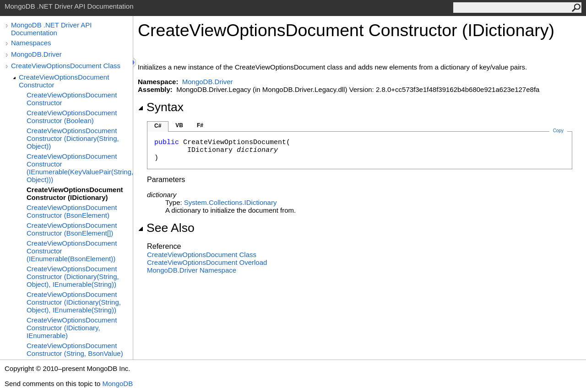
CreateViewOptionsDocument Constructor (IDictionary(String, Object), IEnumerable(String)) (74, 302)
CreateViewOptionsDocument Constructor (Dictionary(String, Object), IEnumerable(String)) (73, 277)
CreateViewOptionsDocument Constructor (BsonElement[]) (72, 229)
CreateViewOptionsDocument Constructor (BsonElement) (72, 211)
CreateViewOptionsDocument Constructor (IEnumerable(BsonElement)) (72, 251)
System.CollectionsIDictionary (231, 202)
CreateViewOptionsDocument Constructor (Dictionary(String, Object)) (73, 138)
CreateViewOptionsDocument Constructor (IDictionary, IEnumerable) (72, 328)
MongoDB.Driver (36, 54)
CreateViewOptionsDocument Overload (207, 262)
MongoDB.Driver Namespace (192, 270)
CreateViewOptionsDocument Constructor (64, 81)
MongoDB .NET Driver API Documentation (51, 29)
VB (179, 125)
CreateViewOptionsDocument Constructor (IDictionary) (75, 193)
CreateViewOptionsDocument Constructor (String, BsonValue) (75, 349)
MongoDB (117, 384)
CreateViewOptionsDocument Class (66, 66)
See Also (166, 228)
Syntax (161, 107)
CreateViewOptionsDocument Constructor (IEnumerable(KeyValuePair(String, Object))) (80, 168)
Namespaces (31, 43)
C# (158, 126)
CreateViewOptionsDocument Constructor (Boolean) (72, 117)
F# (200, 125)
